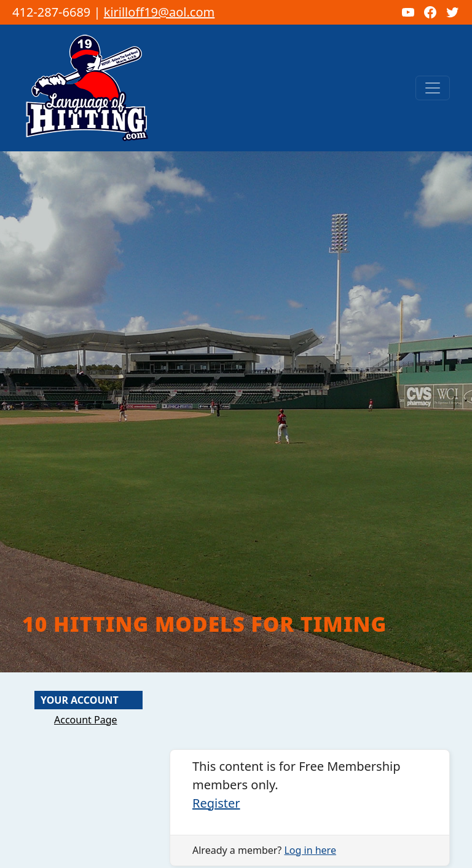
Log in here (310, 850)
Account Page (86, 720)
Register (216, 803)
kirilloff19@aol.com (159, 12)
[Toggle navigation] (433, 88)
